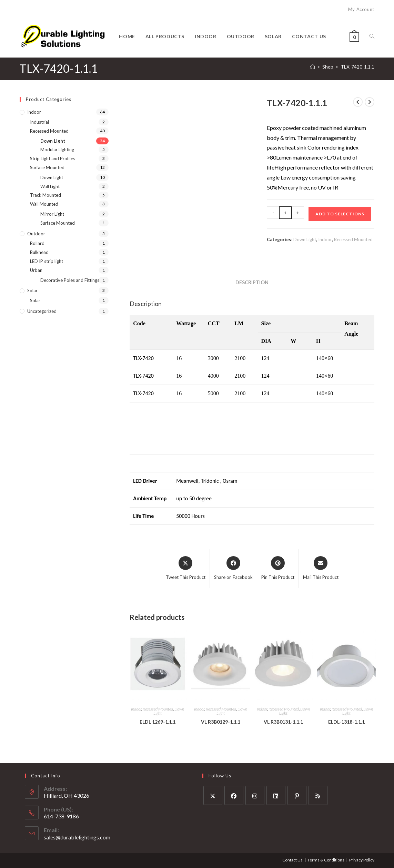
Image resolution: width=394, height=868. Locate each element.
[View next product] (370, 102)
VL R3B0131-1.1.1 (283, 722)
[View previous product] (358, 102)
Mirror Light (52, 214)
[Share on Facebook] (233, 569)
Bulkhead (39, 252)
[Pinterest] (297, 795)
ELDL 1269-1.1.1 (158, 722)
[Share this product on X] (186, 569)
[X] (213, 795)
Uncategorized (42, 311)
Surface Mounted (47, 167)
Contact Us (292, 860)
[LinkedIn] (276, 795)
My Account (361, 9)
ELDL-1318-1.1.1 (346, 722)
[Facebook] (234, 795)
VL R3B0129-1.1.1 (221, 722)
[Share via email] (321, 569)
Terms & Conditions (326, 860)
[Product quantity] (285, 213)
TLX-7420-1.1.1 (357, 67)
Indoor (325, 239)
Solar (32, 290)
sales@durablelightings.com (77, 837)
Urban (36, 270)
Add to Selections (340, 214)
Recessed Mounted (353, 239)
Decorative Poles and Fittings (70, 280)
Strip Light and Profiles (53, 159)
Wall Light (50, 186)
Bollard (37, 243)
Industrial (39, 122)
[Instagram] (255, 795)
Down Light (305, 239)
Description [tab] (252, 282)
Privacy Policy (362, 860)
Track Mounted (46, 195)
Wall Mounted (44, 204)
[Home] (313, 67)
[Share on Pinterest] (278, 569)
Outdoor (36, 234)
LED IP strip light (47, 261)
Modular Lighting (57, 150)
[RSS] (318, 795)
